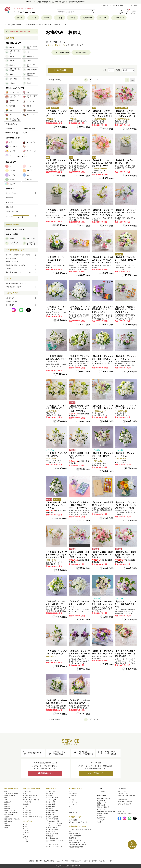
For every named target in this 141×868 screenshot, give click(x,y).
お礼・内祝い (8, 821)
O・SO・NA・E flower (61, 52)
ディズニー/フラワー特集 (54, 825)
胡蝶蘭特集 (49, 836)
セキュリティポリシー (63, 861)
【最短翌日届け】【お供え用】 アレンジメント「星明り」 (79, 456)
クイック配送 (73, 820)
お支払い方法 (101, 809)
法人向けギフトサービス (15, 229)
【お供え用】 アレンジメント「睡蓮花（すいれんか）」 (79, 309)
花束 (25, 793)
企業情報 (31, 861)
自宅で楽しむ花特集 (52, 817)
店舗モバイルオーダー (77, 840)
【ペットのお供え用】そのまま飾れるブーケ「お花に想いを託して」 (125, 654)
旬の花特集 (49, 808)
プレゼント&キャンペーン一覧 (78, 822)
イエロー (26, 828)
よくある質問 (132, 6)
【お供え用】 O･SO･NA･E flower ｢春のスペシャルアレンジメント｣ (125, 114)
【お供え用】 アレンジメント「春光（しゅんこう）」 (79, 114)
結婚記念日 (87, 18)
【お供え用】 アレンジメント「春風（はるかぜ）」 (56, 114)
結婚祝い (7, 806)
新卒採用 (95, 861)
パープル (26, 833)
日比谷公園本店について (77, 843)
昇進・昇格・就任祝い (11, 813)
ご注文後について (123, 793)
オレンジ (26, 831)
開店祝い (7, 808)
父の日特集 (49, 796)
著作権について (76, 861)
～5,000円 (9, 129)
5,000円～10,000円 (29, 129)
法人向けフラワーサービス (54, 846)
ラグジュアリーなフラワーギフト (56, 844)
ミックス (26, 841)
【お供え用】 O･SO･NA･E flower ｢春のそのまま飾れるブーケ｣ (102, 163)
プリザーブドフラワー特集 (54, 823)
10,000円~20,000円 (12, 133)
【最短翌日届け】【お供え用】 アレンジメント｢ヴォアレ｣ (102, 555)
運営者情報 (39, 861)
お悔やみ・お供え (10, 796)
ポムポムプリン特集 (52, 830)
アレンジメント (28, 791)
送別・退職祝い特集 (52, 810)
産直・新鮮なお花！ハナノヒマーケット (21, 272)
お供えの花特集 (51, 813)
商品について (101, 801)
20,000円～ (26, 133)
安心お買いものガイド (104, 799)
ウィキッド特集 (51, 791)
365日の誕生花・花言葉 (13, 287)
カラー (71, 806)
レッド (25, 824)
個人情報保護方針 (49, 861)
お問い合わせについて (124, 804)
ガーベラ (72, 800)
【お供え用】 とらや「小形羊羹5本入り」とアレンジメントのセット (103, 309)
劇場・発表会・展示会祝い (12, 819)
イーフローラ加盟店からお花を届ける (21, 255)
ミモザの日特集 (51, 804)
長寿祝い (7, 817)
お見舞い (7, 825)
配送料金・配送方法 (103, 807)
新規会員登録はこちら (45, 773)
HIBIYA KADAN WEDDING (78, 845)
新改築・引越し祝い (10, 810)
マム (70, 798)
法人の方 (103, 18)
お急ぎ (60, 18)
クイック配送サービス (56, 45)
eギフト (33, 18)
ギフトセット (27, 813)
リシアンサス (73, 804)
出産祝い (7, 804)
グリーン (26, 837)
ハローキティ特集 (51, 827)
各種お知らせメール (103, 814)
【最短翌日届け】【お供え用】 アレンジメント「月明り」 (56, 505)
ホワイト (26, 839)
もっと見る (21, 156)
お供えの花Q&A (51, 815)
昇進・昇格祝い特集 (52, 838)
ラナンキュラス (74, 813)
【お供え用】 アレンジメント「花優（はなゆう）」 (103, 456)
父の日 (6, 798)
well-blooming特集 (51, 800)
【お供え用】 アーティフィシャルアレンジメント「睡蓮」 (56, 260)
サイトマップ (86, 861)
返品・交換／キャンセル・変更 (106, 811)
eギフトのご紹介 (75, 836)
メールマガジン (102, 820)
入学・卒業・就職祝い (11, 793)
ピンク (25, 826)
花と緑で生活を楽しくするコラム (16, 283)
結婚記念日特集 (51, 806)
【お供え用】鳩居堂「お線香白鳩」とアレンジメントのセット (56, 359)
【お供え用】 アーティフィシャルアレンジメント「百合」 (126, 213)
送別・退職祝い (9, 815)
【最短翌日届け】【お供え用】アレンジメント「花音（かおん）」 (79, 555)
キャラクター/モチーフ (30, 796)
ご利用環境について (123, 800)
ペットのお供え (81, 52)
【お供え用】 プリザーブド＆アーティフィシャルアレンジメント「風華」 (56, 555)
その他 (99, 822)
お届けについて (102, 803)
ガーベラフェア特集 (52, 798)
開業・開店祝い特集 (52, 834)
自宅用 (6, 827)
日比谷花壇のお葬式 (76, 847)
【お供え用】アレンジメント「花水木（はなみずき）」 (125, 260)
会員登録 (100, 816)
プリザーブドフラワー (30, 798)
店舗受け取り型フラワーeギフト (21, 265)
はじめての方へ (106, 6)
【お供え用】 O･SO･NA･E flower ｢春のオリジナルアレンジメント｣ (102, 114)
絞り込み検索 (60, 70)
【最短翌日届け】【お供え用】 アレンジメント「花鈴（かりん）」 (125, 555)
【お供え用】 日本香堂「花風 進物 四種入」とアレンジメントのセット (79, 260)
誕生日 (20, 18)
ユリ (70, 810)
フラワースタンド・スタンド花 (32, 817)
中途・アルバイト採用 (106, 861)
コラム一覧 (121, 811)
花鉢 (25, 808)
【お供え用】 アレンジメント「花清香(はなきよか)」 (126, 604)
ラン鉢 (25, 806)
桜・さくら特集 (51, 802)
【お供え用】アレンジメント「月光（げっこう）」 (79, 604)
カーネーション (74, 802)
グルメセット (27, 810)
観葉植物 (26, 804)
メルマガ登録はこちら (96, 773)
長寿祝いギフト (51, 832)
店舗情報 (73, 838)
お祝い (6, 823)
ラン (70, 808)
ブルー (25, 835)
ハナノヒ (21, 269)
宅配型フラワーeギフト (13, 262)
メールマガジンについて (125, 802)
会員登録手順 (101, 818)
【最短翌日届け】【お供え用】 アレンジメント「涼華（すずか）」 (79, 408)
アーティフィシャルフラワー (32, 800)
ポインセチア (73, 793)
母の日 (47, 18)
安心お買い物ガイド (120, 6)
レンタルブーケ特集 (52, 819)
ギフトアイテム (28, 815)
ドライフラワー (28, 802)
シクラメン (72, 796)
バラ (70, 791)
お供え (72, 18)
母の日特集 (49, 793)
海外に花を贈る (21, 258)
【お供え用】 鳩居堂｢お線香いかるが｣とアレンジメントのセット (125, 309)
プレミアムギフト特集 (53, 821)
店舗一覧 (119, 18)
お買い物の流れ (102, 805)
